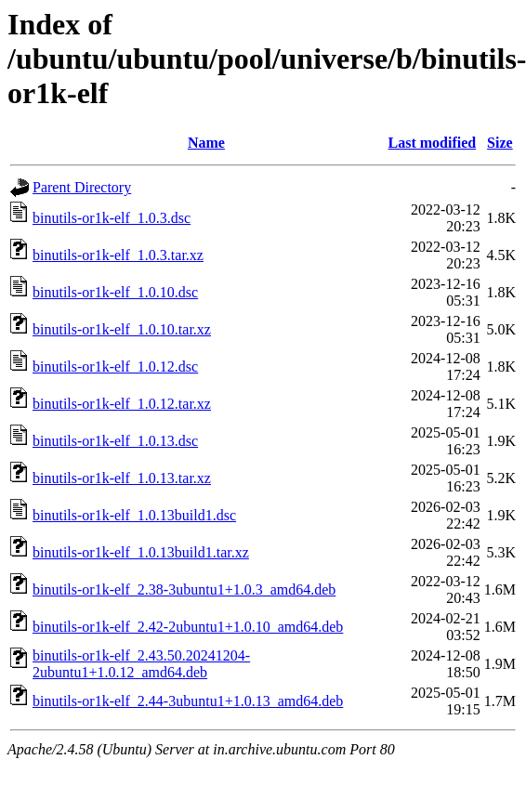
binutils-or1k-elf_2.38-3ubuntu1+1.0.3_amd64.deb (184, 589)
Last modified (433, 143)
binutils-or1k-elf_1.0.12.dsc (115, 367)
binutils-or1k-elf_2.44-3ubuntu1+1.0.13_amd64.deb (188, 701)
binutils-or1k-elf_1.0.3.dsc (112, 218)
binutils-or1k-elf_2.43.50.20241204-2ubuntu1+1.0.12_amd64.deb (141, 664)
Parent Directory (82, 187)
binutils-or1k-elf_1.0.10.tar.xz (122, 329)
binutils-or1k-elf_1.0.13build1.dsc (134, 515)
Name (206, 143)
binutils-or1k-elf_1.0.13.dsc (115, 441)
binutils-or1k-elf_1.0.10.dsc (115, 292)
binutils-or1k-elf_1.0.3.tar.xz (118, 255)
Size (500, 143)
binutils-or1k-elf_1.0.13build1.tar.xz (141, 552)
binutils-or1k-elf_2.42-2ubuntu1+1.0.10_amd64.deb (188, 627)
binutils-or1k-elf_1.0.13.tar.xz (122, 478)
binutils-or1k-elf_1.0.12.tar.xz (122, 404)
